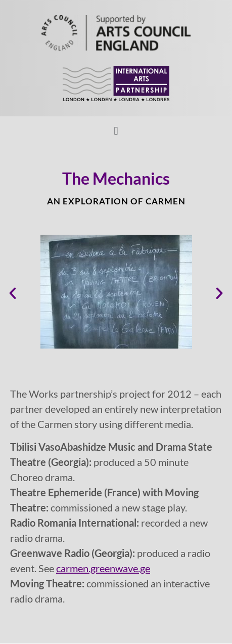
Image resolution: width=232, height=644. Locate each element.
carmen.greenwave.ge (103, 568)
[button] (116, 131)
